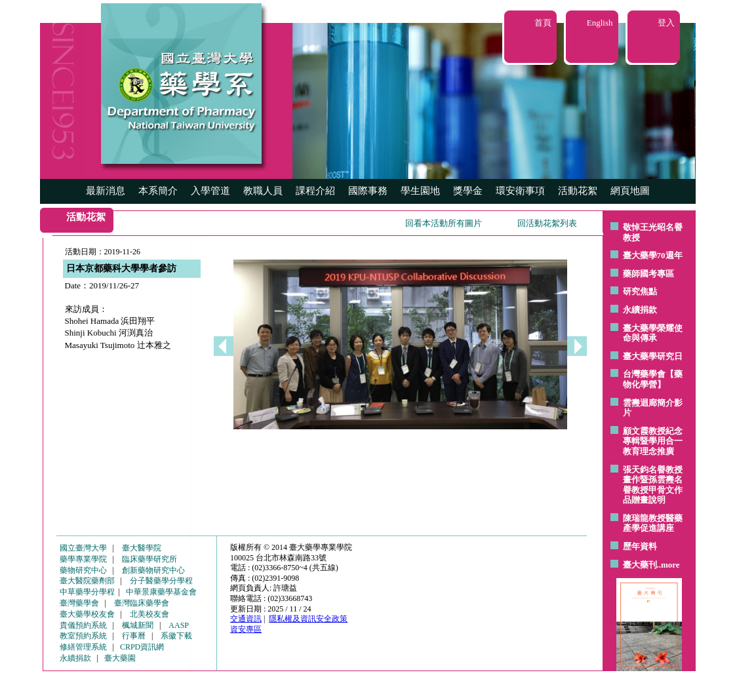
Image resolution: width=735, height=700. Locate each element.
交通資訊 (246, 619)
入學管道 (210, 191)
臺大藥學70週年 (653, 255)
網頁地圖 (630, 191)
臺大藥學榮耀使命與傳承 (653, 333)
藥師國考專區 (648, 274)
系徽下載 (176, 636)
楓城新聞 (138, 625)
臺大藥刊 (640, 565)
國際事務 (368, 191)
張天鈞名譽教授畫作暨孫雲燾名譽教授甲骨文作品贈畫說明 (653, 485)
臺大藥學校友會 (87, 614)
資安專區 (246, 629)
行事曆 (134, 636)
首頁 (543, 23)
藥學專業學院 (83, 559)
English (600, 23)
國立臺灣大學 (83, 548)
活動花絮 (578, 191)
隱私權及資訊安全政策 (308, 619)
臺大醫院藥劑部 (87, 581)
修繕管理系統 (83, 647)
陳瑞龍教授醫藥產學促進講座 (653, 523)
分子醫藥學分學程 (161, 581)
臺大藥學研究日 (653, 356)
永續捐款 (640, 310)
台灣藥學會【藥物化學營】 (653, 379)
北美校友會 (149, 614)
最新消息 (106, 191)
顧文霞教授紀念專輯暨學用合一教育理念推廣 (653, 441)
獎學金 (468, 191)
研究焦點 (640, 291)
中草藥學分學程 (87, 592)
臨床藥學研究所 (149, 559)
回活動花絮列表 (547, 223)
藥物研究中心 (83, 570)
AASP (179, 625)
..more (668, 565)
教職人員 (263, 191)
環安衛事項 (520, 191)
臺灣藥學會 (79, 603)
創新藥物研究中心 (153, 570)
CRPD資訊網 (142, 647)
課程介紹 (315, 191)
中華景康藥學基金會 (161, 592)
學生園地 (420, 191)
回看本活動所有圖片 (444, 223)
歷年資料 (640, 546)
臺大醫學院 (142, 548)
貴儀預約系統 (83, 625)
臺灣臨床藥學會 (142, 603)
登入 (666, 23)
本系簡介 (158, 191)
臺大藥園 (120, 658)
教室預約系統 (83, 636)
